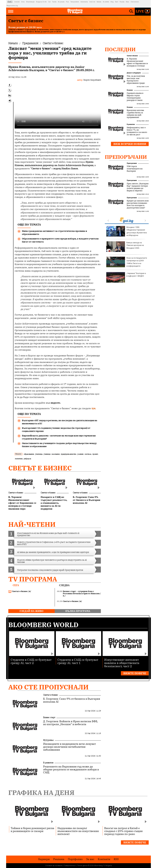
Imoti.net (92, 2)
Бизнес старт (49, 717)
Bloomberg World (43, 625)
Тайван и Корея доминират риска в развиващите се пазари (32, 830)
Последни (120, 49)
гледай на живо (32, 611)
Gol (49, 2)
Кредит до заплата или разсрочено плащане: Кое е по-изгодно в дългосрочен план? (138, 204)
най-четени (32, 524)
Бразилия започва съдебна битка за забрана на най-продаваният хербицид (135, 115)
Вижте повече (135, 673)
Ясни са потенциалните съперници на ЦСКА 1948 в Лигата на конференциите (127, 262)
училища (39, 454)
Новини (130, 90)
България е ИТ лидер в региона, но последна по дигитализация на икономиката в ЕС (60, 422)
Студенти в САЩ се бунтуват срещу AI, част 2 (31, 661)
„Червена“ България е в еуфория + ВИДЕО (126, 277)
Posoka (122, 2)
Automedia (84, 2)
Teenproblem (75, 2)
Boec (127, 2)
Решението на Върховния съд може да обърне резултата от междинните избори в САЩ (71, 770)
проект (95, 454)
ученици (47, 454)
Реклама (59, 859)
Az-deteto (106, 2)
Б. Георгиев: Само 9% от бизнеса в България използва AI (72, 700)
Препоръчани (126, 157)
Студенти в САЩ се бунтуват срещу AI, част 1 (78, 661)
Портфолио (75, 859)
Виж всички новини (130, 144)
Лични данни (82, 866)
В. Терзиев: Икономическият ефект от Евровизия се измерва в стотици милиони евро (137, 64)
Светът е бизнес (40, 468)
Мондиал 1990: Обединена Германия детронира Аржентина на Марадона (127, 231)
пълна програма (78, 611)
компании (56, 454)
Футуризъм (48, 740)
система (88, 454)
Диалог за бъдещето (134, 73)
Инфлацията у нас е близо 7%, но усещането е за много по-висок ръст (137, 131)
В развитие (131, 124)
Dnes (23, 2)
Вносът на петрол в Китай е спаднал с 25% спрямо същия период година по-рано (123, 831)
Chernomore (135, 2)
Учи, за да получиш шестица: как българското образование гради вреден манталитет (136, 81)
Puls (67, 2)
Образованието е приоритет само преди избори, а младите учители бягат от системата (60, 240)
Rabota (99, 2)
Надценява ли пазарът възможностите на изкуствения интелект (78, 831)
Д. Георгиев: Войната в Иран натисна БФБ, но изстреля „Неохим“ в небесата (71, 723)
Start (117, 2)
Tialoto (54, 2)
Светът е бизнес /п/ (20, 591)
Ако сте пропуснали (48, 687)
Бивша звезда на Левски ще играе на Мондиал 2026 (125, 247)
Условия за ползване (54, 866)
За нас (90, 859)
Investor (17, 2)
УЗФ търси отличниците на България (135, 169)
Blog (112, 2)
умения (80, 454)
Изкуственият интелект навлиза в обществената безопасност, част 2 (122, 663)
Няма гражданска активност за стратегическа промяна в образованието (54, 233)
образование (29, 454)
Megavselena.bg (12, 6)
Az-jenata (61, 2)
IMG (10, 2)
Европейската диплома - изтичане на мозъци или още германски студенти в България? (59, 437)
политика (19, 459)
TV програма (33, 579)
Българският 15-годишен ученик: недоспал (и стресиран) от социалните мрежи (56, 430)
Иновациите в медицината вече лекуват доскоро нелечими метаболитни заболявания (69, 747)
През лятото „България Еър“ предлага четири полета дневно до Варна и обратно (138, 187)
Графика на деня (41, 793)
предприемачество (68, 454)
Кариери (44, 859)
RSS (116, 859)
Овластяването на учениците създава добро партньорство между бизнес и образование (59, 445)
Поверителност (70, 866)
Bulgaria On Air (41, 2)
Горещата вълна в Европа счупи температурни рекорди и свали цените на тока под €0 (137, 98)
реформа (27, 459)
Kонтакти (104, 859)
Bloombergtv (30, 2)
